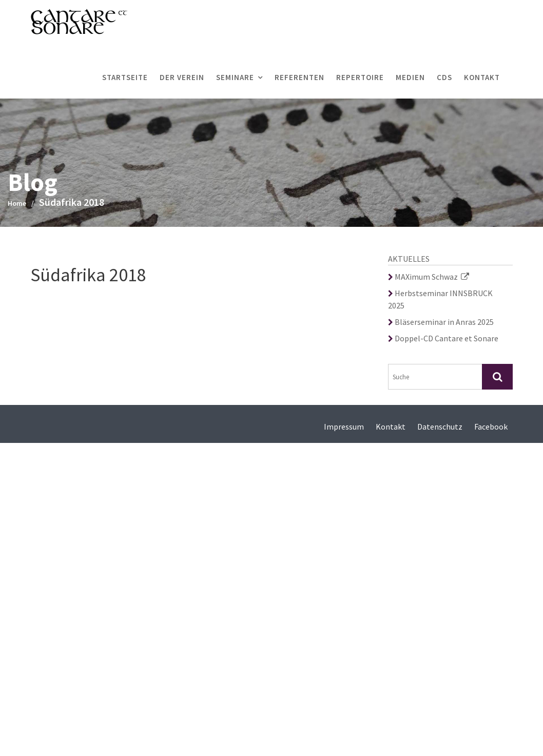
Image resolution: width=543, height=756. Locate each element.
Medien (410, 77)
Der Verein (182, 77)
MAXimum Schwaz (429, 277)
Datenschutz (440, 427)
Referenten (299, 77)
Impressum (344, 427)
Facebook (491, 427)
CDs (444, 77)
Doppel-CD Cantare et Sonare (443, 338)
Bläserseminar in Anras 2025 (441, 322)
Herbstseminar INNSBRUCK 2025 (440, 299)
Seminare (235, 77)
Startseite (125, 77)
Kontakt (482, 77)
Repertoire (360, 77)
